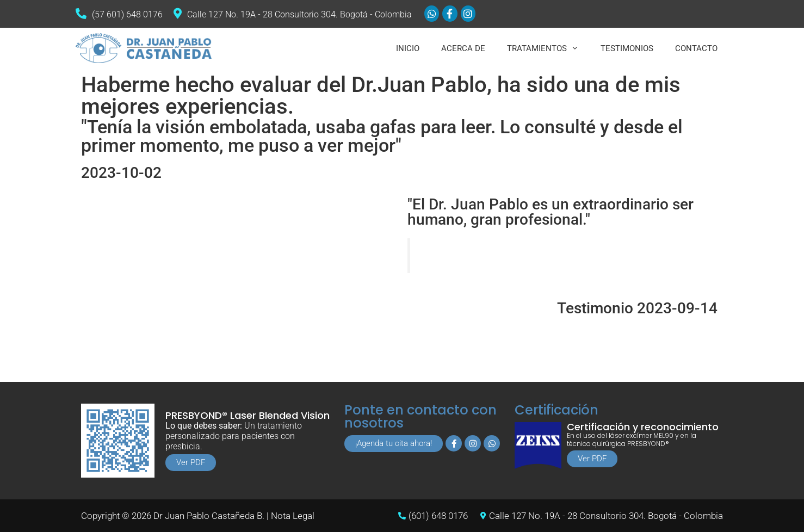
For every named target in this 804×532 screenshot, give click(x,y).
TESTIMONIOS (627, 48)
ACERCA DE (463, 48)
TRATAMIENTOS (548, 48)
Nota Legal (293, 516)
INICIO (408, 48)
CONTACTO (696, 48)
